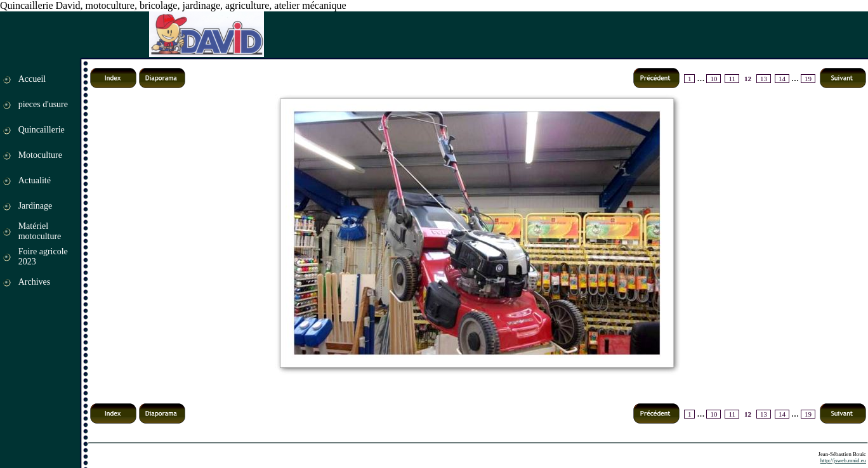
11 (732, 79)
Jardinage (36, 206)
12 (748, 79)
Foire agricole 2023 (43, 257)
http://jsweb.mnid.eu (843, 460)
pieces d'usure (43, 104)
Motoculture (40, 155)
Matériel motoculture (40, 231)
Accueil (32, 79)
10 (713, 79)
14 (782, 79)
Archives (35, 282)
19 (808, 79)
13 (764, 79)
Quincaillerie (42, 130)
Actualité (35, 180)
